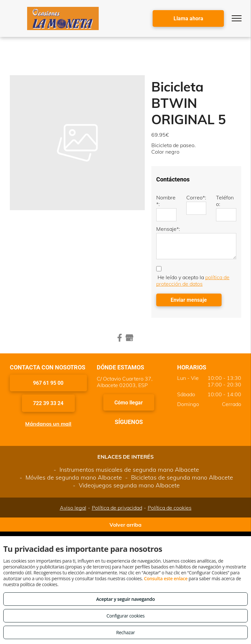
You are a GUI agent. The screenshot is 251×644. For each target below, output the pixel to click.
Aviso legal (73, 508)
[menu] (237, 18)
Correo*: (196, 197)
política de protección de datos (193, 280)
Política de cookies (170, 508)
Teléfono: (225, 201)
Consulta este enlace (166, 578)
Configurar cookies (126, 616)
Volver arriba (125, 525)
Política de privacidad (117, 508)
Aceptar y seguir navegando (125, 599)
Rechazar (125, 632)
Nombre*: (166, 201)
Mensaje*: (168, 229)
